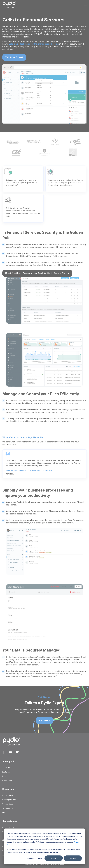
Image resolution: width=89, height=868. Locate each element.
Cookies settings (35, 858)
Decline (73, 858)
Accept (54, 858)
